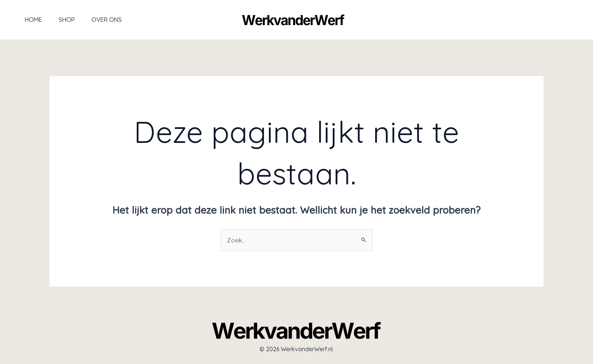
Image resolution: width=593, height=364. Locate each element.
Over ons (90, 20)
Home (25, 20)
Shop (54, 20)
